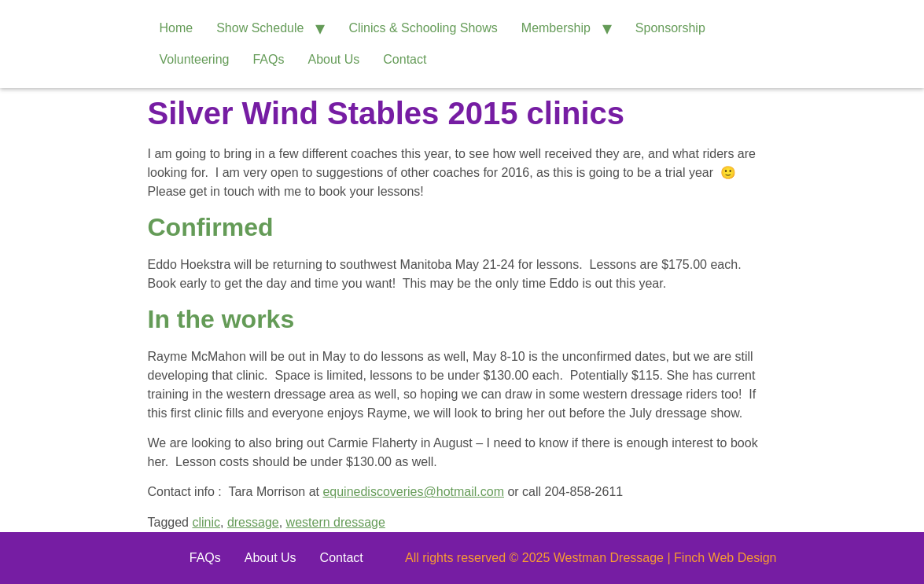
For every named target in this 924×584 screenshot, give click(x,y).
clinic (206, 522)
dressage (253, 522)
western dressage (336, 522)
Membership (556, 28)
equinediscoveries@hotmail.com (413, 492)
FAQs (268, 59)
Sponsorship (670, 28)
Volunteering (195, 59)
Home (177, 28)
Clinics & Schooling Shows (423, 28)
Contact (405, 59)
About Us (333, 59)
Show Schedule (260, 28)
